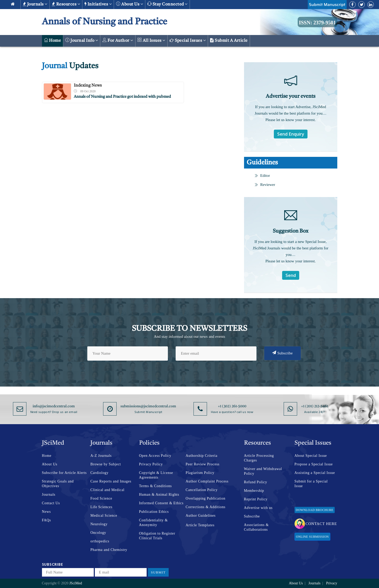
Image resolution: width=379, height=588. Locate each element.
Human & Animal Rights (159, 495)
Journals (35, 4)
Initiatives (98, 4)
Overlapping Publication (206, 498)
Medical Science (104, 516)
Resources (66, 4)
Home (53, 40)
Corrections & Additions (206, 507)
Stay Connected (167, 4)
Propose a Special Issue (314, 464)
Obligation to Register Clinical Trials (157, 536)
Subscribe (283, 353)
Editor (262, 176)
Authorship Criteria (202, 456)
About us (130, 4)
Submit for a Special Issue (311, 484)
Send (291, 275)
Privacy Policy (151, 464)
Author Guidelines (201, 516)
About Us (50, 464)
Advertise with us (258, 508)
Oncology (98, 533)
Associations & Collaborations (256, 527)
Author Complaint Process (207, 481)
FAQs (47, 520)
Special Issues (188, 40)
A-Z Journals (101, 456)
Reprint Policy (256, 499)
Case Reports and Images (111, 481)
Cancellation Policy (202, 490)
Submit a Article (229, 40)
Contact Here (316, 524)
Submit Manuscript (327, 5)
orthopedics (100, 541)
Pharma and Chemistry (109, 550)
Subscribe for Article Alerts (64, 473)
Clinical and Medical (107, 490)
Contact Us (51, 503)
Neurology (99, 524)
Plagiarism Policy (200, 473)
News (47, 512)
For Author (118, 40)
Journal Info (82, 40)
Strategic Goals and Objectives (58, 484)
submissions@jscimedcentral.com (148, 406)
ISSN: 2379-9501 (317, 23)
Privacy (332, 583)
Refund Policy (256, 482)
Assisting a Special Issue (315, 473)
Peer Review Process (203, 464)
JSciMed (76, 583)
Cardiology (99, 473)
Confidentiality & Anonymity (153, 523)
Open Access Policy (155, 456)
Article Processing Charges (259, 458)
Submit (158, 572)
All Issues (151, 40)
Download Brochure (315, 510)
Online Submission (312, 537)
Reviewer (265, 185)
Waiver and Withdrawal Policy (263, 471)
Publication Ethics (154, 512)
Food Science (101, 498)
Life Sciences (101, 507)
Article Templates (200, 525)
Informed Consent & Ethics (161, 503)
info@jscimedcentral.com (54, 406)
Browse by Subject (106, 464)
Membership (254, 491)
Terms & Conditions (156, 486)
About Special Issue (311, 456)
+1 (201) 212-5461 (314, 406)
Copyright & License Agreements (156, 475)
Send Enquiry (291, 134)
